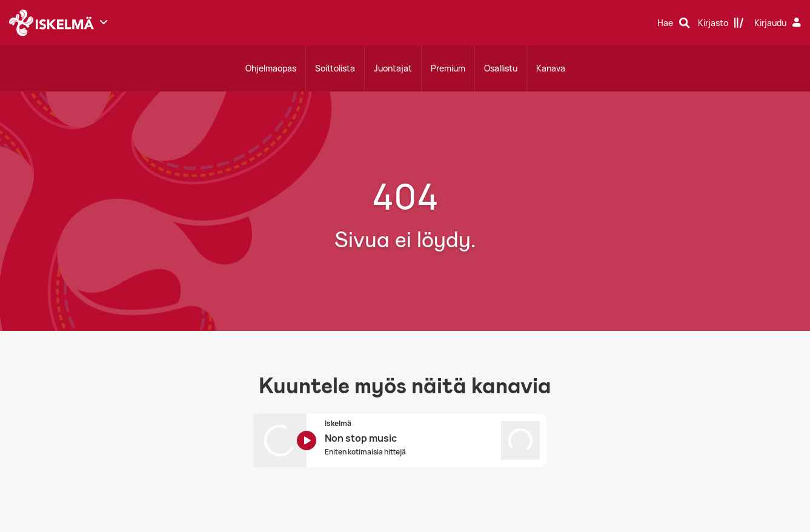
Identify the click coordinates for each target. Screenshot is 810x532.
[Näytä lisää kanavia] (104, 22)
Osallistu (501, 68)
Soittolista (335, 68)
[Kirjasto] (721, 23)
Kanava (551, 68)
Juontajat (393, 68)
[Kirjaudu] (779, 23)
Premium (448, 68)
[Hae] (674, 23)
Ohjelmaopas (271, 68)
